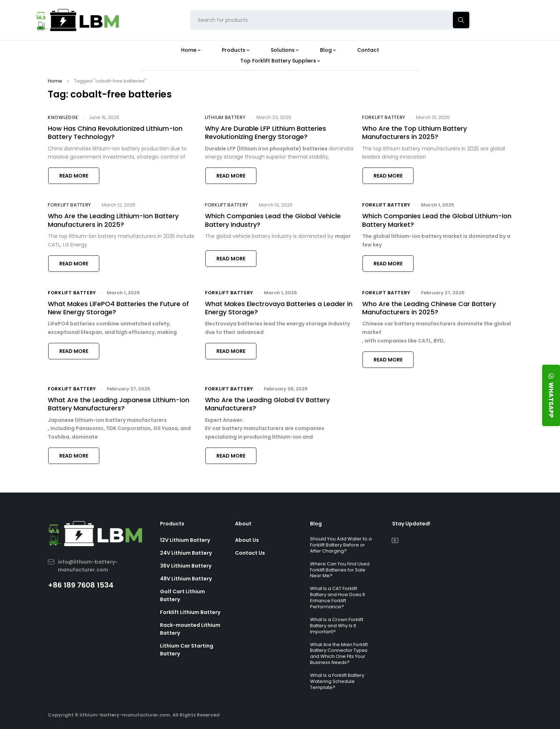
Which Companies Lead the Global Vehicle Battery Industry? (273, 220)
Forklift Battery (384, 118)
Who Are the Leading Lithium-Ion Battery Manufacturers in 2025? (113, 220)
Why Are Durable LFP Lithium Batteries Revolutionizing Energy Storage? (266, 133)
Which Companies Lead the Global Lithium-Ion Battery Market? (437, 220)
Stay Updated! (411, 524)
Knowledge (63, 118)
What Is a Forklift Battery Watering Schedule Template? (337, 681)
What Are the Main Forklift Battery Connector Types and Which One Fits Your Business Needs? (339, 654)
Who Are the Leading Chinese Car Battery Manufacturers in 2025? (429, 308)
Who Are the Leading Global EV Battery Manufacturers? (267, 404)
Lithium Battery (225, 118)
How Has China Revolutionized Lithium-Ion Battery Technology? (115, 133)
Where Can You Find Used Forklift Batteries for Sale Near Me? (340, 570)
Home (55, 81)
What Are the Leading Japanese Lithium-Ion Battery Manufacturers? (119, 404)
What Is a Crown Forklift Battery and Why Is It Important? (337, 626)
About (243, 524)
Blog (316, 524)
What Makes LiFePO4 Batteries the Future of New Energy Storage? (118, 308)
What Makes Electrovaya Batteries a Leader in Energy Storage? (279, 308)
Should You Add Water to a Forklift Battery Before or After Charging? (341, 545)
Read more (74, 176)
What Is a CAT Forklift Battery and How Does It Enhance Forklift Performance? (337, 598)
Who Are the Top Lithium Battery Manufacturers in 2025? (414, 133)
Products (172, 524)
